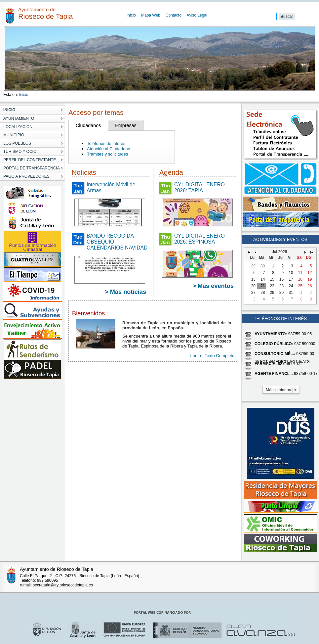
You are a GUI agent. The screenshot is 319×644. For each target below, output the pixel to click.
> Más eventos (213, 286)
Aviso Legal (197, 15)
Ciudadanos (88, 125)
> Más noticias (125, 292)
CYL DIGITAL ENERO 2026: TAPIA (199, 187)
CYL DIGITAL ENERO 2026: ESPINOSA (199, 239)
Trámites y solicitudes (108, 154)
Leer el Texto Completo (212, 356)
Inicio (131, 15)
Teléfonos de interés (106, 143)
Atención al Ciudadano (109, 149)
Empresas (126, 125)
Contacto (174, 15)
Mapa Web (151, 15)
